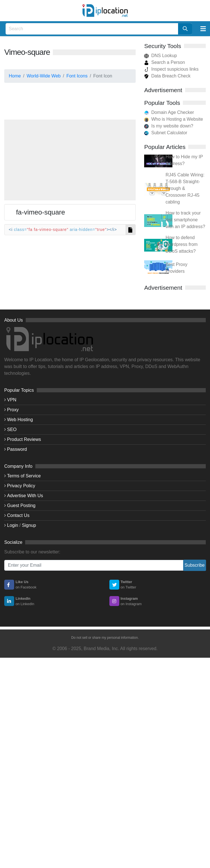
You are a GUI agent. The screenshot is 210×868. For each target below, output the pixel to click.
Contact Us (18, 515)
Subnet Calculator (169, 133)
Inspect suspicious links (171, 69)
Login (13, 525)
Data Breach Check (167, 76)
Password (17, 449)
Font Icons (77, 76)
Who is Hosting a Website (177, 119)
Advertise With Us (25, 496)
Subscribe (195, 565)
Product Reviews (24, 439)
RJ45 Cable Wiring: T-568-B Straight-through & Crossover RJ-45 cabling (185, 188)
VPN (12, 400)
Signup (29, 525)
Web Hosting (20, 420)
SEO (12, 429)
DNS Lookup (161, 56)
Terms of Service (24, 476)
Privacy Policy (21, 486)
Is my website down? (172, 126)
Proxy (13, 410)
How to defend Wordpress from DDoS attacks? (182, 244)
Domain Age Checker (173, 112)
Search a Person (164, 62)
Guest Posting (21, 506)
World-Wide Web (44, 76)
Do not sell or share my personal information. (105, 638)
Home (15, 76)
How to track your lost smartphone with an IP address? (185, 220)
